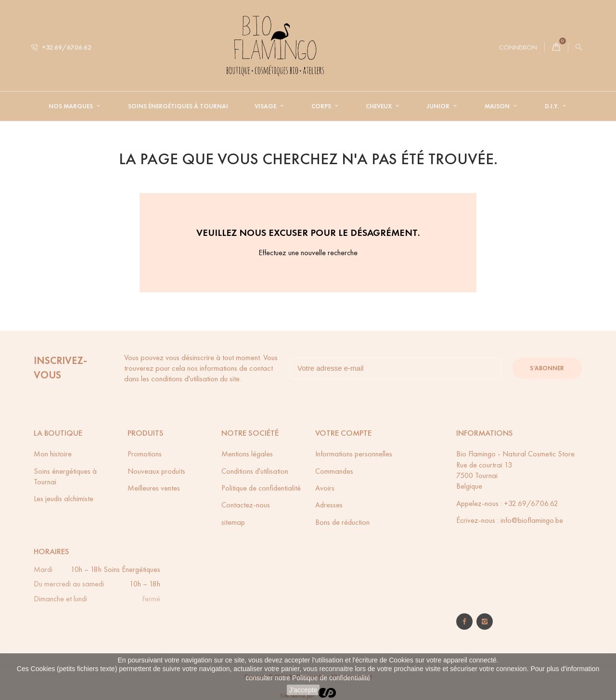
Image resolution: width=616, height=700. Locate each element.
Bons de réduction (342, 522)
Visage (266, 106)
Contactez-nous (246, 505)
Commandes (334, 471)
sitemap (233, 522)
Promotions (145, 454)
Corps (322, 106)
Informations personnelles (354, 454)
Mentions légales (247, 454)
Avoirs (325, 488)
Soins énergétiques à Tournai (178, 106)
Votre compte (343, 433)
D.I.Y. (552, 106)
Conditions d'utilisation (255, 471)
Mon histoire (53, 454)
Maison (498, 106)
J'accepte (303, 690)
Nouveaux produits (156, 471)
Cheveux (379, 106)
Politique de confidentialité (331, 678)
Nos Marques (71, 106)
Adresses (329, 505)
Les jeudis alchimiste (64, 499)
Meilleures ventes (154, 488)
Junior (439, 106)
